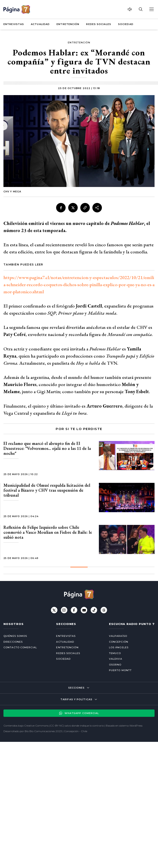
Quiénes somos (15, 636)
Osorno (115, 665)
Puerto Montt (120, 670)
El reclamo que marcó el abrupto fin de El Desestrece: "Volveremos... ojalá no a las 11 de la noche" (47, 448)
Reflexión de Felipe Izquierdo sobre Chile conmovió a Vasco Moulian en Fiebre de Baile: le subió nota (48, 532)
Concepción (119, 642)
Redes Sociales (99, 24)
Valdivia (116, 659)
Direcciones (13, 642)
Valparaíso (118, 636)
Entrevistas (14, 24)
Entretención (68, 24)
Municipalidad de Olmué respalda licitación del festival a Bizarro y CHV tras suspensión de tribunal (47, 490)
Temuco (115, 653)
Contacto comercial (20, 647)
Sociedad (126, 24)
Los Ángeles (119, 647)
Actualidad (40, 24)
